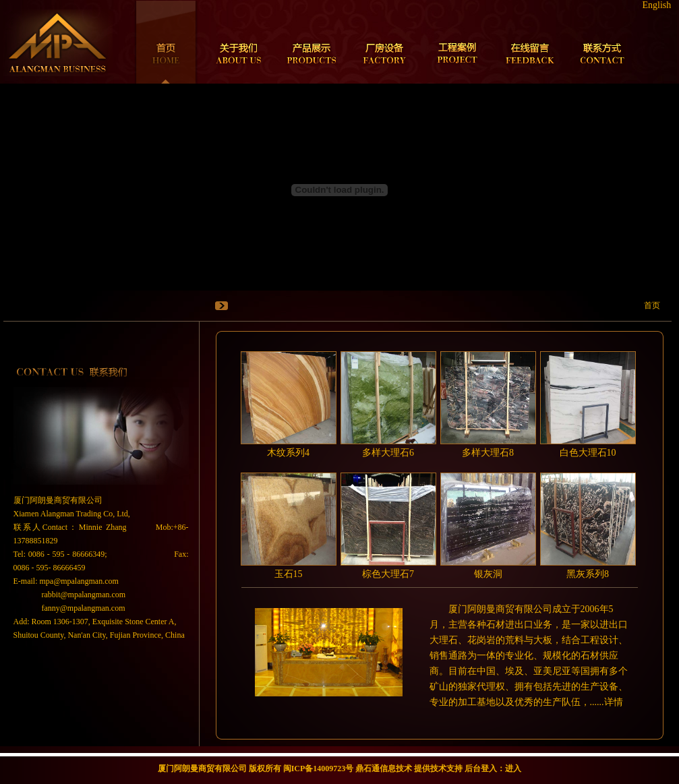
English (657, 5)
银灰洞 (488, 574)
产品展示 (312, 42)
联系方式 (603, 42)
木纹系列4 (288, 453)
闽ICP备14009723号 (319, 768)
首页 (166, 42)
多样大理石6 (388, 453)
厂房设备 (384, 42)
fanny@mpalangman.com (84, 608)
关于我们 (239, 42)
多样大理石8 (488, 453)
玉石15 (289, 574)
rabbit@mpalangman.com (84, 595)
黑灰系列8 (588, 574)
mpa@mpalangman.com (79, 581)
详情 (614, 702)
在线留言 (530, 42)
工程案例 (457, 42)
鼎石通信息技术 (384, 768)
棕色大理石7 (388, 574)
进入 (513, 768)
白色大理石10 (588, 453)
